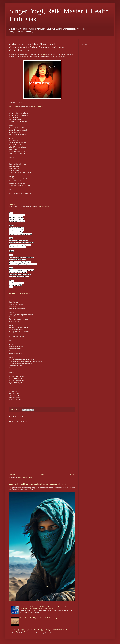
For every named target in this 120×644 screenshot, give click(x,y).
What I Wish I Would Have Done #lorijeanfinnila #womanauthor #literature (37, 484)
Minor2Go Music (38, 107)
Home (42, 474)
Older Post (71, 474)
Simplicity (43, 54)
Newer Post (13, 474)
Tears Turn (13, 204)
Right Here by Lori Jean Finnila (20, 294)
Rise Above (13, 107)
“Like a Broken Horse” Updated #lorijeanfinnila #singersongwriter (40, 618)
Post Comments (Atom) (25, 478)
